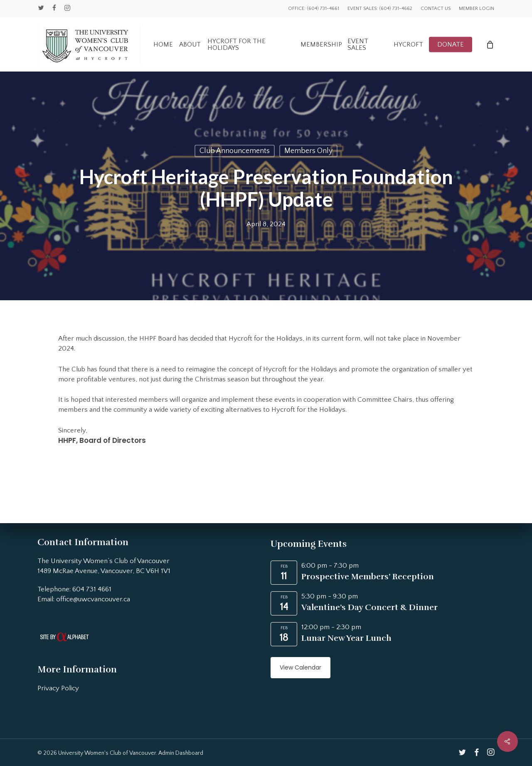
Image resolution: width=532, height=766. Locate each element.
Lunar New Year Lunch (346, 638)
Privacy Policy (58, 688)
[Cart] (490, 44)
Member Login (477, 9)
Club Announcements (235, 151)
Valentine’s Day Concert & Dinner (369, 607)
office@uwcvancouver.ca (93, 599)
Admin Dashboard (181, 753)
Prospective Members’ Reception (368, 577)
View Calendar (300, 667)
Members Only (308, 151)
